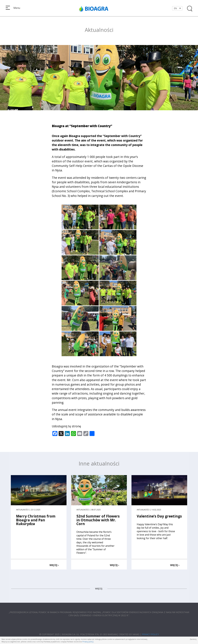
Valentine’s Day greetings (159, 516)
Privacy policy (88, 642)
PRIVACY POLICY (150, 634)
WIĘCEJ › (54, 565)
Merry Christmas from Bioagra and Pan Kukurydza (36, 520)
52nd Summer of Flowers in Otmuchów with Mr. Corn (98, 520)
